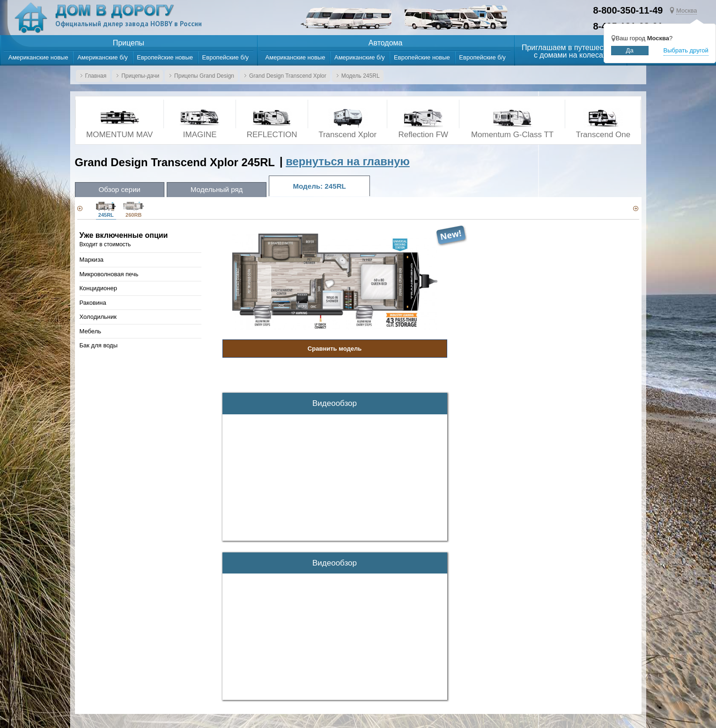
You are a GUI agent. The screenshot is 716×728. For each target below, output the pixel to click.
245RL (106, 210)
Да (630, 50)
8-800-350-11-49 (628, 10)
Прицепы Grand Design (204, 76)
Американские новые (38, 57)
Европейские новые (165, 57)
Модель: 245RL (320, 186)
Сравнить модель (335, 349)
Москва (686, 11)
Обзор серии (120, 189)
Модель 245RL (361, 76)
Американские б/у (103, 57)
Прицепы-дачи (140, 76)
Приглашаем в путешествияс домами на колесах (570, 51)
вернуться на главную (348, 161)
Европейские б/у (225, 57)
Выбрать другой (686, 50)
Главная (96, 76)
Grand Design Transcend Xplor (288, 76)
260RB (134, 210)
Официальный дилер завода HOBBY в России (130, 24)
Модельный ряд (217, 189)
